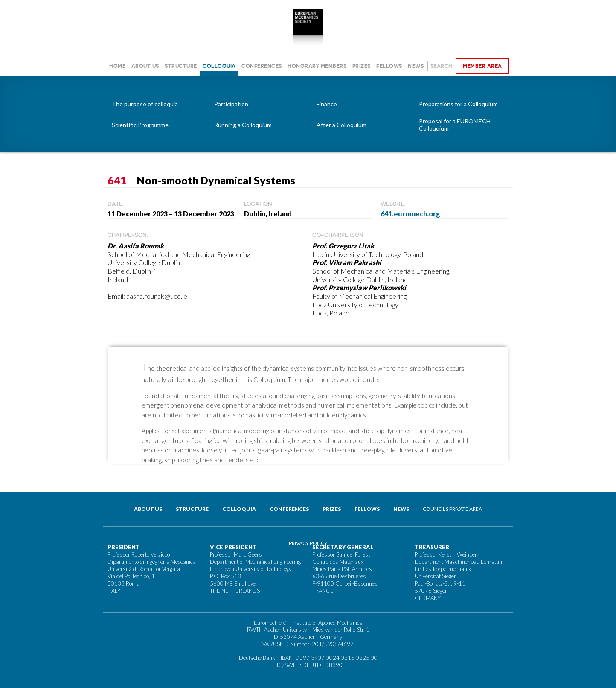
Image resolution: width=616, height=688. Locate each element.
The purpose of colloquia (145, 104)
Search (442, 66)
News (416, 66)
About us (145, 66)
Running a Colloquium (243, 125)
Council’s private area (452, 509)
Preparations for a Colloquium (458, 104)
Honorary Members (317, 66)
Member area (482, 66)
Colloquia (219, 66)
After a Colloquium (341, 125)
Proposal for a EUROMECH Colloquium (455, 125)
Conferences (262, 66)
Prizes (362, 66)
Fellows (389, 66)
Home (117, 66)
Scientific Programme (140, 125)
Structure (181, 66)
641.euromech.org (410, 214)
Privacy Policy (308, 543)
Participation (231, 104)
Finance (327, 104)
